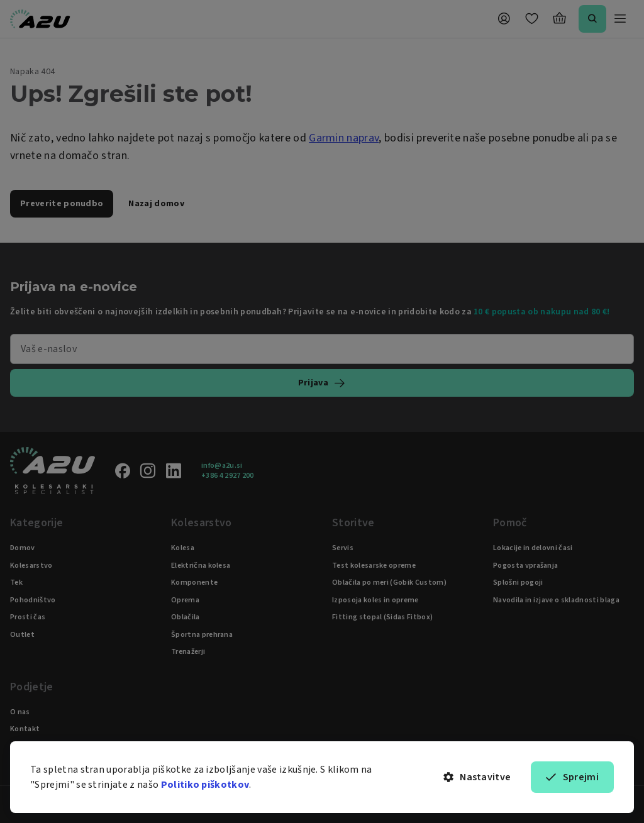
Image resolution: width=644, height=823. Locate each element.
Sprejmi (572, 777)
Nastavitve (477, 777)
